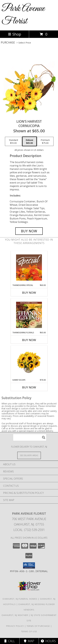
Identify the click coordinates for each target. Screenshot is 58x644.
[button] (29, 565)
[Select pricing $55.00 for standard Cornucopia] (13, 141)
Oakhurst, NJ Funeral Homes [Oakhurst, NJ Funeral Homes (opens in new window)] (20, 599)
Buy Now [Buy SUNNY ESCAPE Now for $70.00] (29, 387)
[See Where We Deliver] (29, 455)
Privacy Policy (15, 626)
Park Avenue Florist (23, 15)
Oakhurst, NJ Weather (15, 615)
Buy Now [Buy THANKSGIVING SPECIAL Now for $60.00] (29, 293)
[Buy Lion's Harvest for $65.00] (29, 231)
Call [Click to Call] (10, 641)
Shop (15, 34)
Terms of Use (29, 631)
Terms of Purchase (38, 626)
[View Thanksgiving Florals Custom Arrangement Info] (29, 315)
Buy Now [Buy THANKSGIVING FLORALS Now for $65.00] (29, 340)
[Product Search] (30, 437)
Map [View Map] (29, 641)
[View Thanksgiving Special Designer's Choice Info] (29, 267)
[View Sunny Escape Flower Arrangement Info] (29, 362)
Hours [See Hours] (48, 641)
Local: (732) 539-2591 (29, 530)
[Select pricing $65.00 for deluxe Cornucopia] (29, 141)
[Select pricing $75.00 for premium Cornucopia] (45, 141)
